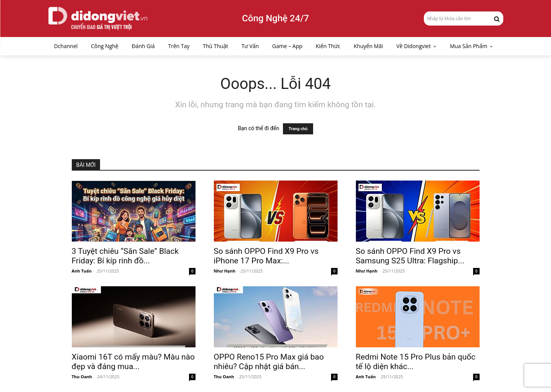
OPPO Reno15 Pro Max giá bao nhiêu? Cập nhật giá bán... (269, 362)
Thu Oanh (82, 377)
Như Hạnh (225, 271)
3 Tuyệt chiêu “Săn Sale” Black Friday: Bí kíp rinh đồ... (125, 256)
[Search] (497, 18)
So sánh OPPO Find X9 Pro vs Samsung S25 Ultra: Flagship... (410, 256)
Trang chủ (298, 129)
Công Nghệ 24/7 (275, 18)
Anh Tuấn (82, 271)
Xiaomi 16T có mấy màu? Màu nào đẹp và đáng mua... (133, 362)
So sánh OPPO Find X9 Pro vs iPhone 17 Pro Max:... (266, 256)
